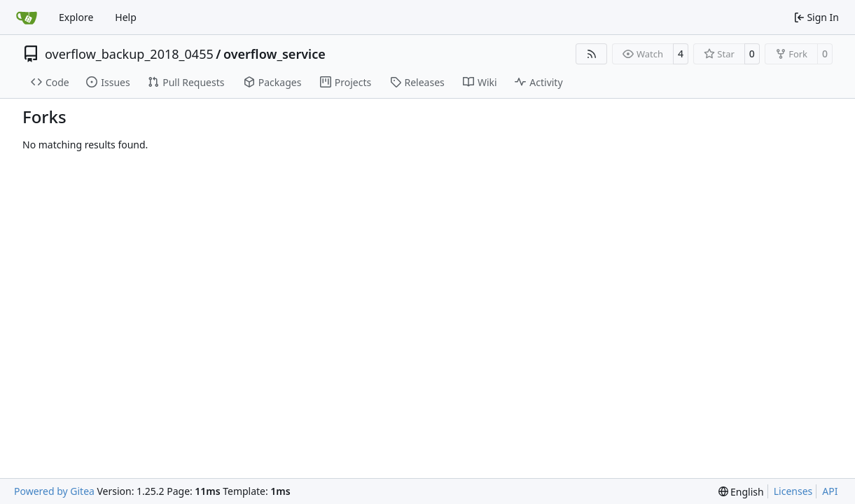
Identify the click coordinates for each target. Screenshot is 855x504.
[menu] (741, 492)
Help (126, 17)
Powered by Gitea (54, 491)
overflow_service (274, 54)
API (830, 491)
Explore (76, 17)
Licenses (793, 491)
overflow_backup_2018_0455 (129, 54)
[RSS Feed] (592, 54)
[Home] (27, 17)
